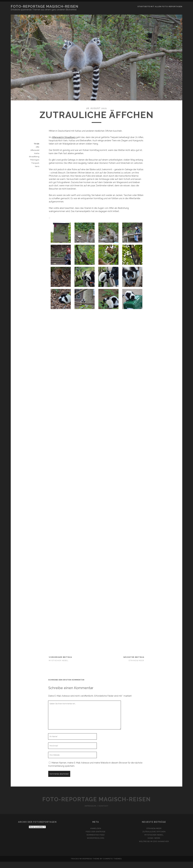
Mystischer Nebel (59, 660)
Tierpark (35, 163)
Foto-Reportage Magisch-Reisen (44, 6)
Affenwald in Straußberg (64, 137)
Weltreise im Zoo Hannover (154, 841)
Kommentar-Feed (96, 835)
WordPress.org (96, 838)
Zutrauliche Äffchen (154, 832)
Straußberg (34, 157)
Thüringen (35, 160)
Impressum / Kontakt (96, 806)
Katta (37, 153)
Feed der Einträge (96, 832)
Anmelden (96, 828)
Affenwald (35, 150)
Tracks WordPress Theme (85, 859)
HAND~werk (154, 838)
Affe (38, 147)
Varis (37, 166)
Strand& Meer (136, 660)
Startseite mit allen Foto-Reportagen (160, 6)
